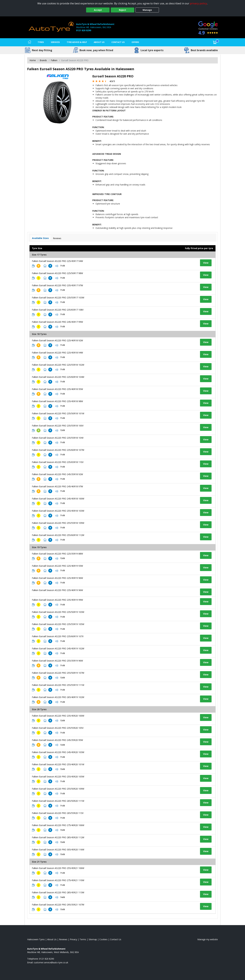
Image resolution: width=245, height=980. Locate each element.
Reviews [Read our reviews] (63, 939)
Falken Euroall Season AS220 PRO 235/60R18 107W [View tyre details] (58, 450)
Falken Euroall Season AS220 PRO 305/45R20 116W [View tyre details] (58, 850)
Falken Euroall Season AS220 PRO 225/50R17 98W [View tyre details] (57, 273)
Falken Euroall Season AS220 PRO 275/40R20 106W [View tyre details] (58, 825)
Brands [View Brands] (43, 60)
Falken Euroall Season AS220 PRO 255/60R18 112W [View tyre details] (58, 535)
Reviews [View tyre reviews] (57, 238)
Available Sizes (40, 238)
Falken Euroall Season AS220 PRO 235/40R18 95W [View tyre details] (57, 389)
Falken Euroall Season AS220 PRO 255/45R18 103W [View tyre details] (58, 511)
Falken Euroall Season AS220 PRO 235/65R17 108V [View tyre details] (58, 310)
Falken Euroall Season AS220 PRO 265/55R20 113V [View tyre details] (58, 813)
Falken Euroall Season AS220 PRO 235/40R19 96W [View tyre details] (57, 590)
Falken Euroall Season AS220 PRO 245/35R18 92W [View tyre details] (57, 474)
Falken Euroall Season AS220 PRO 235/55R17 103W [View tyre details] (58, 298)
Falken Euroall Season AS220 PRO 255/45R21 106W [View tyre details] (58, 868)
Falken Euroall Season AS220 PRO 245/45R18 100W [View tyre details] (58, 499)
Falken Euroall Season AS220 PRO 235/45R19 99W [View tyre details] (57, 600)
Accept (98, 10)
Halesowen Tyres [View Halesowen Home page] (36, 939)
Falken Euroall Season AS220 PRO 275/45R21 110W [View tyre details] (58, 880)
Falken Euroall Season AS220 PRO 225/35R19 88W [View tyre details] (57, 554)
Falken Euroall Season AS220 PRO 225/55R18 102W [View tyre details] (58, 365)
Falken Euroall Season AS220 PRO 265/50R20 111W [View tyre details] (58, 801)
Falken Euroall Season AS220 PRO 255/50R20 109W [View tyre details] (58, 789)
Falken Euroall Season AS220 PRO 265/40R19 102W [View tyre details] (58, 697)
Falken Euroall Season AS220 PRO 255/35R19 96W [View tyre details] (57, 661)
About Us (99, 42)
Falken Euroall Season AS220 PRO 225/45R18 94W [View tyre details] (57, 353)
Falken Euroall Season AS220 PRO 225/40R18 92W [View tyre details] (57, 340)
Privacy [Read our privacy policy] (73, 939)
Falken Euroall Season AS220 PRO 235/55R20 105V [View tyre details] (58, 728)
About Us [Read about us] (52, 939)
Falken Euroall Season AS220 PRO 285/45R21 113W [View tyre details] (58, 892)
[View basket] (215, 42)
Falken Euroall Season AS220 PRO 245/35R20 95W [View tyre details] (57, 740)
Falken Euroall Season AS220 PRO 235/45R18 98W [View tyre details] (57, 401)
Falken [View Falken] (54, 60)
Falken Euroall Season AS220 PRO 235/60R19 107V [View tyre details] (58, 636)
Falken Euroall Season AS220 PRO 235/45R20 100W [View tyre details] (58, 716)
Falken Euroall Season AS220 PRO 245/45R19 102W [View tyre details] (58, 648)
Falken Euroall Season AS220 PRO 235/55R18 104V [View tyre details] (58, 438)
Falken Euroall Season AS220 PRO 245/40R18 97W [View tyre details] (57, 486)
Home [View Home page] (33, 60)
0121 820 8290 (84, 30)
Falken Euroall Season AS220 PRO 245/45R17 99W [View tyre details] (57, 322)
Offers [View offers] (135, 42)
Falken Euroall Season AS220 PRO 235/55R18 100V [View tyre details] (58, 426)
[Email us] (51, 962)
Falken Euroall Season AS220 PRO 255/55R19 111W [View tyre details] (58, 685)
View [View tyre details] (206, 263)
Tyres (41, 42)
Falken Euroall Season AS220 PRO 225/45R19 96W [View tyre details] (57, 578)
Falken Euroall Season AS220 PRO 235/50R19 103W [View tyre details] (58, 612)
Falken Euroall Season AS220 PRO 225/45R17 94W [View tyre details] (57, 261)
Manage (147, 10)
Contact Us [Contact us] (118, 42)
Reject (122, 10)
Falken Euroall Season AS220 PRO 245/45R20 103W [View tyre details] (58, 752)
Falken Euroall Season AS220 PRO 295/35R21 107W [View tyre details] (58, 905)
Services (55, 42)
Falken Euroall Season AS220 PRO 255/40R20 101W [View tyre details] (58, 764)
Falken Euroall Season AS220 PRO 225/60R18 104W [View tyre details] (58, 377)
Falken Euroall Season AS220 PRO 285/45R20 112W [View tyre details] (58, 837)
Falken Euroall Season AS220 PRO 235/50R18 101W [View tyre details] (58, 413)
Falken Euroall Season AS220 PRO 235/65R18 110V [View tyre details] (58, 462)
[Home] (30, 42)
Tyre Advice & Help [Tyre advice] (77, 42)
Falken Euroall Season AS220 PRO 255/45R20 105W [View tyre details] (58, 777)
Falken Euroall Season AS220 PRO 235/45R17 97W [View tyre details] (57, 285)
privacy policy (198, 3)
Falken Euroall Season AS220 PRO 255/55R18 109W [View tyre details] (58, 523)
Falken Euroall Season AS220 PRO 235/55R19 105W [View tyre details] (58, 624)
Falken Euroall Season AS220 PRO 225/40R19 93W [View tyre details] (57, 566)
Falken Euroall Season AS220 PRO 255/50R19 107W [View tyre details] (58, 673)
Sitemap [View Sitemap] (93, 939)
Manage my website (208, 939)
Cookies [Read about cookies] (103, 939)
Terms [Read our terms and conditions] (83, 939)
